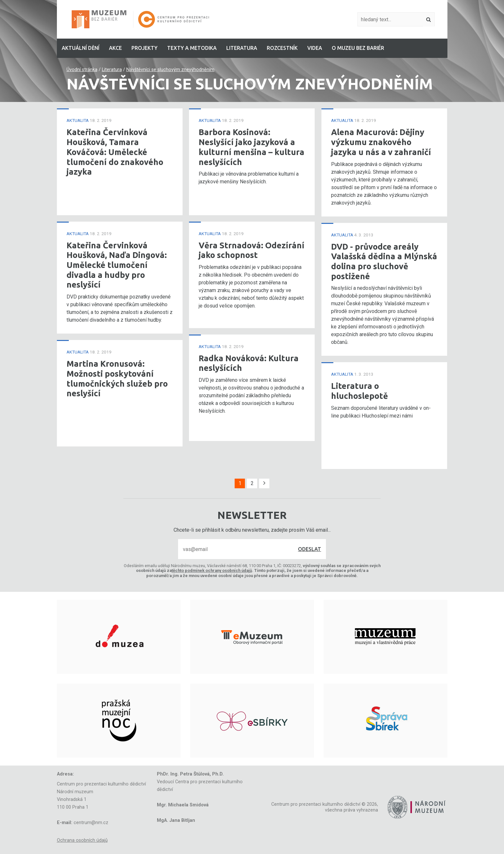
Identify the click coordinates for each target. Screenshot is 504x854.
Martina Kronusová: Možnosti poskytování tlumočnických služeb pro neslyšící (117, 378)
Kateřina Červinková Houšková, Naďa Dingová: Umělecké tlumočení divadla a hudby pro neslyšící (117, 265)
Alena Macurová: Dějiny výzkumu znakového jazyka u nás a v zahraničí (381, 142)
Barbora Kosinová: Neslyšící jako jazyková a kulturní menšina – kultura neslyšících (252, 147)
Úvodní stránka (82, 70)
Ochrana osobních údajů (82, 840)
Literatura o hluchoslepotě (360, 391)
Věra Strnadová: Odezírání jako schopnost (252, 250)
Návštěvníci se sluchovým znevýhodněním (170, 70)
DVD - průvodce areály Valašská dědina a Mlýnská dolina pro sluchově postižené (384, 261)
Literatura (112, 70)
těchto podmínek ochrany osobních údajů (212, 570)
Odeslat (310, 549)
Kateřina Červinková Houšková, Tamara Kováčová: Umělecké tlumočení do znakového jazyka (115, 152)
